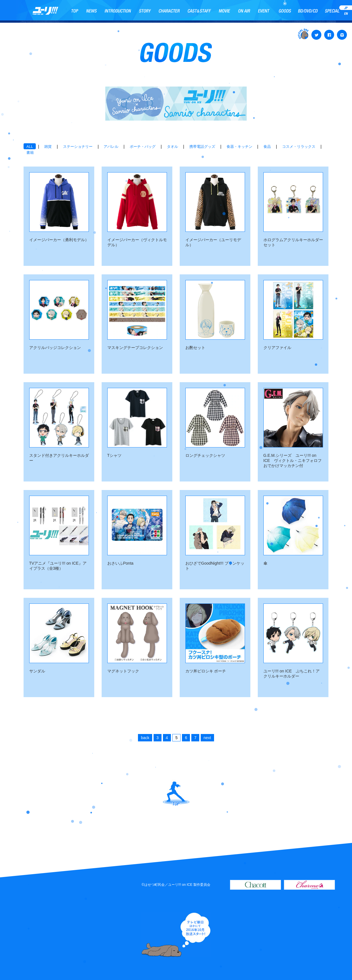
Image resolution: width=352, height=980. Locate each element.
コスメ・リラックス (299, 147)
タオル (172, 147)
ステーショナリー (78, 147)
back (145, 738)
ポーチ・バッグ (143, 147)
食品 (267, 147)
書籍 (30, 153)
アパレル (111, 147)
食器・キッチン (239, 147)
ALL (30, 147)
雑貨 (48, 147)
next (207, 738)
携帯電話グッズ (202, 147)
